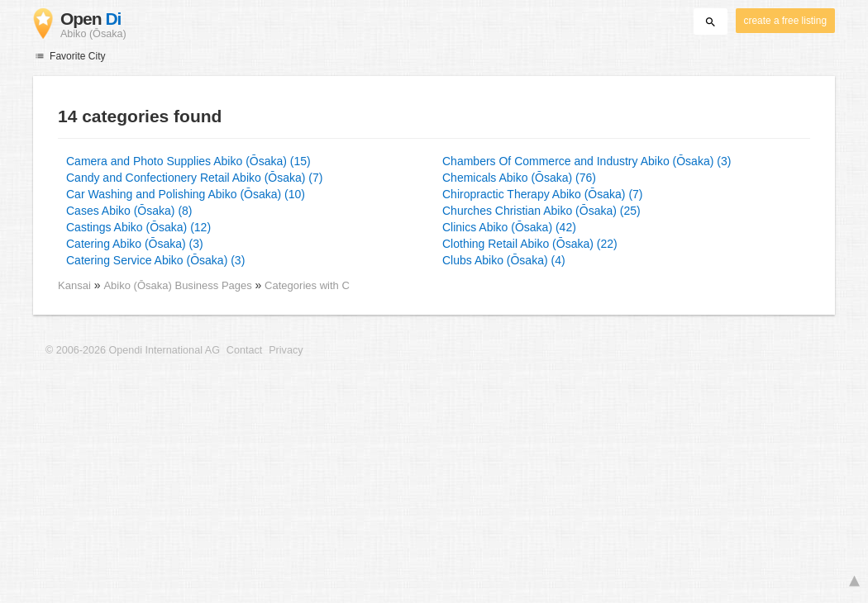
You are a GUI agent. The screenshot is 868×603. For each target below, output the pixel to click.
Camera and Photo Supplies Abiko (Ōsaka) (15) (188, 161)
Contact (244, 350)
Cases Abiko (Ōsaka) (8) (129, 211)
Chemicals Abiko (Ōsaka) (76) (519, 178)
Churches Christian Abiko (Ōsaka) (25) (541, 211)
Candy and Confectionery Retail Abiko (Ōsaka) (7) (194, 178)
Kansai (74, 285)
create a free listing (785, 21)
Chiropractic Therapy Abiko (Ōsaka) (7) (543, 194)
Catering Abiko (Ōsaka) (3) (135, 244)
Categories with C (307, 285)
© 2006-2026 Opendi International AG (133, 350)
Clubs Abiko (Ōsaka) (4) (504, 260)
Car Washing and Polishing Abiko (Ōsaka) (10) (186, 194)
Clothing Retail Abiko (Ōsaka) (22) (530, 244)
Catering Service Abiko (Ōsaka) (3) (155, 260)
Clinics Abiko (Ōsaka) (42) (509, 227)
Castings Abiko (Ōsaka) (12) (138, 227)
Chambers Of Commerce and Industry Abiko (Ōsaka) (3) (587, 161)
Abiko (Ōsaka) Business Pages (179, 285)
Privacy (286, 350)
